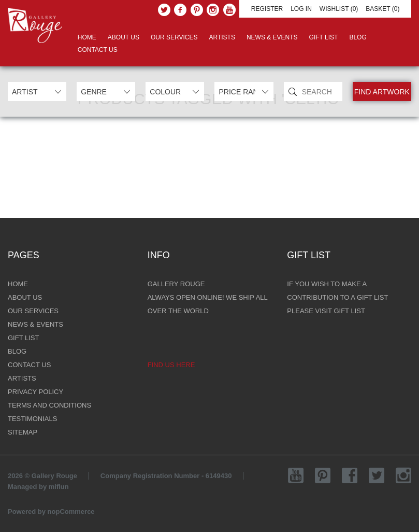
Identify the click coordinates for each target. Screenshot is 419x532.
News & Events (272, 37)
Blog (358, 37)
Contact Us (98, 50)
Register (267, 9)
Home (87, 37)
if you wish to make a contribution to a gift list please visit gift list (337, 297)
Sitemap (23, 432)
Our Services (174, 37)
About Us (124, 37)
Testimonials (32, 419)
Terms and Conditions (49, 405)
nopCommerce (71, 512)
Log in (301, 9)
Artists (222, 37)
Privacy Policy (35, 392)
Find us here (171, 365)
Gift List (324, 37)
